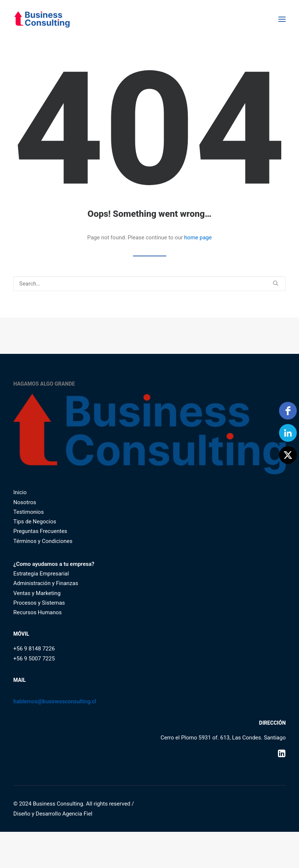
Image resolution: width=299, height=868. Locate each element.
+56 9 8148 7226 (34, 649)
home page (198, 237)
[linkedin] (288, 433)
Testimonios (28, 512)
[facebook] (288, 411)
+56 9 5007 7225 (34, 659)
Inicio (20, 492)
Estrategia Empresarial (41, 574)
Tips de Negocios (35, 522)
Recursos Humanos (38, 612)
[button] (282, 19)
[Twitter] (288, 455)
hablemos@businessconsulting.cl (55, 701)
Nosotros (25, 502)
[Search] (149, 284)
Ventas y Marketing (37, 593)
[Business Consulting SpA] (42, 19)
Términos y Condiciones (43, 541)
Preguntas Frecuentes (40, 531)
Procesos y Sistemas (39, 603)
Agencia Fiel (77, 814)
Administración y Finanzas (46, 583)
